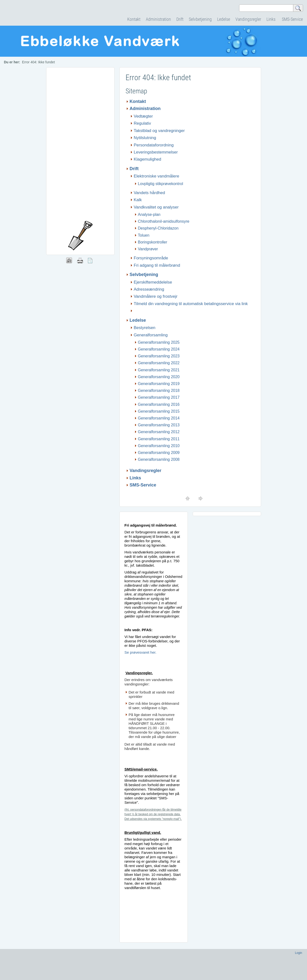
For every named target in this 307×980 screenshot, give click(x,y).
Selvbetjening (200, 19)
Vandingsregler (248, 19)
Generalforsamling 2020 (159, 377)
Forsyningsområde (151, 258)
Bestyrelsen (145, 328)
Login (299, 953)
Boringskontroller (153, 242)
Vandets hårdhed (149, 193)
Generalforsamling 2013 (159, 425)
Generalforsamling (151, 335)
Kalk (138, 200)
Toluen (144, 235)
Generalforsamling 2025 (159, 342)
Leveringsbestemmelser (156, 152)
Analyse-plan (149, 215)
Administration (158, 19)
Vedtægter (143, 116)
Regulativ (143, 123)
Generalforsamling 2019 (159, 384)
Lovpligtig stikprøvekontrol (161, 184)
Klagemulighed (148, 159)
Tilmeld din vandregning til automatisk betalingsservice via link (191, 304)
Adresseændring (149, 289)
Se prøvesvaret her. (141, 652)
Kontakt (134, 19)
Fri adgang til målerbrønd (157, 265)
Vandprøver (148, 249)
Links (271, 19)
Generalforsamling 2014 (159, 418)
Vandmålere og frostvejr (156, 296)
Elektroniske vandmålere (157, 176)
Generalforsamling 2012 (159, 432)
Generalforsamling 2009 (159, 453)
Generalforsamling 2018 (159, 391)
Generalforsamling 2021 (159, 370)
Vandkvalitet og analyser (156, 207)
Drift (180, 19)
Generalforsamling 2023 (159, 356)
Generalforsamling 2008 (159, 459)
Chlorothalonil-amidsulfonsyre (164, 221)
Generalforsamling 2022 (159, 363)
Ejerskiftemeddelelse (153, 282)
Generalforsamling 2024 (159, 349)
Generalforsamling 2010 (159, 446)
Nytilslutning (145, 138)
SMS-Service (292, 19)
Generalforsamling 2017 (159, 397)
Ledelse (224, 19)
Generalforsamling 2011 (159, 439)
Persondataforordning (154, 145)
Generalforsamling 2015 (159, 411)
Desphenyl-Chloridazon (158, 228)
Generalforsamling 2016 (159, 404)
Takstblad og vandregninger (159, 131)
